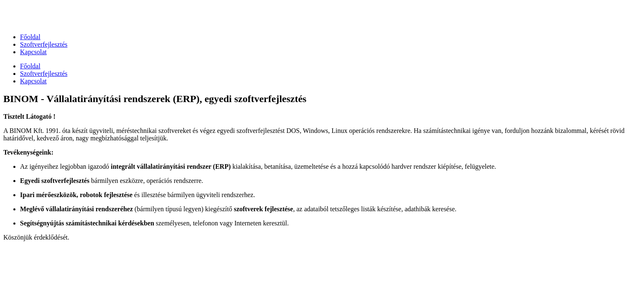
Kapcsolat (33, 52)
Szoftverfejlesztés (44, 44)
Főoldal (30, 37)
